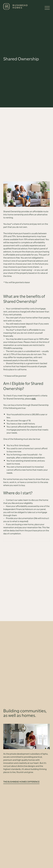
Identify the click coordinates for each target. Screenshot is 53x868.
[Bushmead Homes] (15, 6)
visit (34, 398)
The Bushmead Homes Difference (21, 782)
